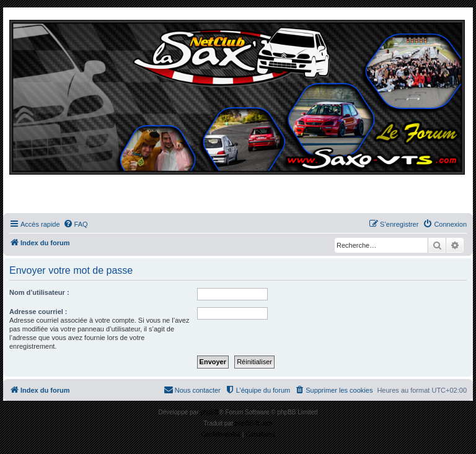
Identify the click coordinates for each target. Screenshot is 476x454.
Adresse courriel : (38, 312)
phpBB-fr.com (254, 423)
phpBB (209, 412)
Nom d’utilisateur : (39, 292)
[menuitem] (76, 224)
